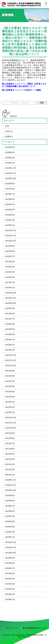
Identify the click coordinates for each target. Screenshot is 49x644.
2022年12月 (11, 355)
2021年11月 (11, 423)
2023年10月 (11, 303)
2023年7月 (10, 319)
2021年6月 (10, 449)
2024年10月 (11, 241)
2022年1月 (10, 412)
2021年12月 (11, 418)
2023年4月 (10, 334)
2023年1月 (10, 350)
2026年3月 (10, 152)
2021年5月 (10, 454)
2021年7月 (10, 443)
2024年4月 (10, 272)
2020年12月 (11, 480)
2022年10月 (11, 366)
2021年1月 (10, 475)
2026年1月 (10, 163)
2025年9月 (10, 184)
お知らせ (9, 131)
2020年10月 (11, 490)
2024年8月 (10, 251)
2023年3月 (10, 340)
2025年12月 (11, 168)
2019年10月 (11, 553)
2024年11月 (11, 236)
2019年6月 (10, 573)
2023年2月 (10, 345)
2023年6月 (10, 324)
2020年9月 (10, 495)
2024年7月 (10, 256)
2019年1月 (10, 599)
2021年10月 (11, 428)
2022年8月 (10, 376)
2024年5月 (10, 267)
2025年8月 (10, 189)
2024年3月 (10, 277)
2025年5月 (10, 204)
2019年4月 (10, 584)
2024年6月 (10, 262)
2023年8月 (10, 314)
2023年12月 (11, 293)
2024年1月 (10, 288)
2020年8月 (10, 501)
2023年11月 (11, 298)
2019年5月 (10, 579)
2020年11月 (11, 485)
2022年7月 (10, 381)
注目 (7, 126)
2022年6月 (10, 386)
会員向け (9, 136)
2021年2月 (10, 469)
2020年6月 (10, 511)
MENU (14, 116)
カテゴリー (9, 121)
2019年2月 (10, 594)
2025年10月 (11, 178)
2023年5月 (10, 329)
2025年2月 (10, 220)
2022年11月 (11, 360)
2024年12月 (11, 230)
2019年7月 (10, 568)
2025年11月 (11, 173)
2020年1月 (10, 537)
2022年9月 (10, 371)
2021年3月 (10, 464)
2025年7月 (10, 194)
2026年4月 (10, 147)
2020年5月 (10, 516)
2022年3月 (10, 402)
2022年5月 (10, 392)
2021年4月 (10, 459)
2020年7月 (10, 506)
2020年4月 (10, 521)
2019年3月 (10, 589)
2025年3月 (10, 215)
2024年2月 (10, 282)
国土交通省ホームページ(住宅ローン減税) (22, 90)
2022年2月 (10, 407)
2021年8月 (10, 438)
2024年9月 (10, 246)
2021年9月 (10, 433)
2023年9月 (10, 308)
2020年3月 (10, 527)
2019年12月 (11, 542)
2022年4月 (10, 397)
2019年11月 (11, 547)
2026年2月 (10, 158)
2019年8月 (10, 563)
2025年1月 (10, 225)
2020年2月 (10, 532)
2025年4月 (10, 210)
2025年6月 (10, 199)
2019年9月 (10, 558)
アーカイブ (9, 142)
